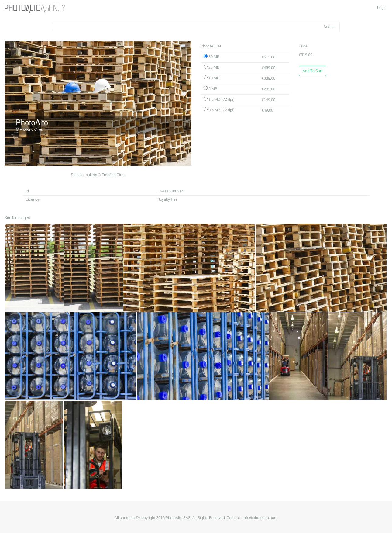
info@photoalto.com (260, 518)
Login (382, 8)
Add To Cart (313, 71)
